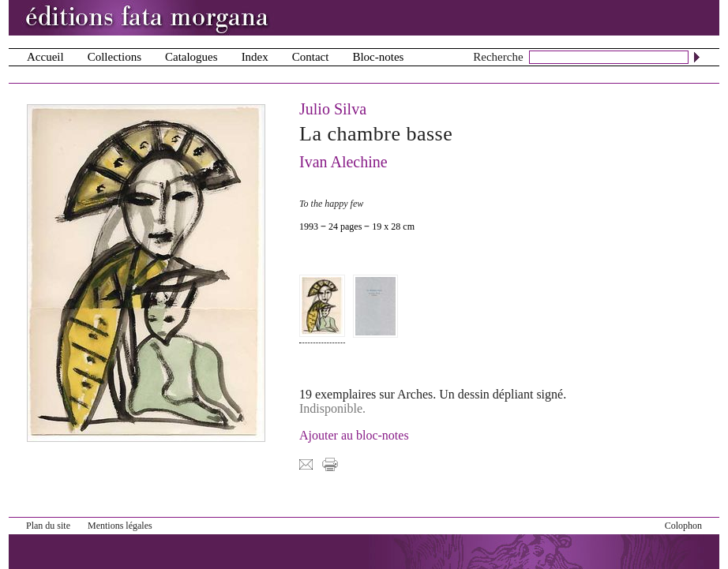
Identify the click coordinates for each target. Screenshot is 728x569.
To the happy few (331, 204)
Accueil (45, 57)
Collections (114, 57)
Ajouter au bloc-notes (354, 435)
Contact (311, 57)
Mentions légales (120, 526)
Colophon (683, 526)
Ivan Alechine (343, 162)
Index (255, 57)
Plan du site (48, 526)
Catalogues (191, 57)
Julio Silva (333, 109)
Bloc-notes (378, 57)
